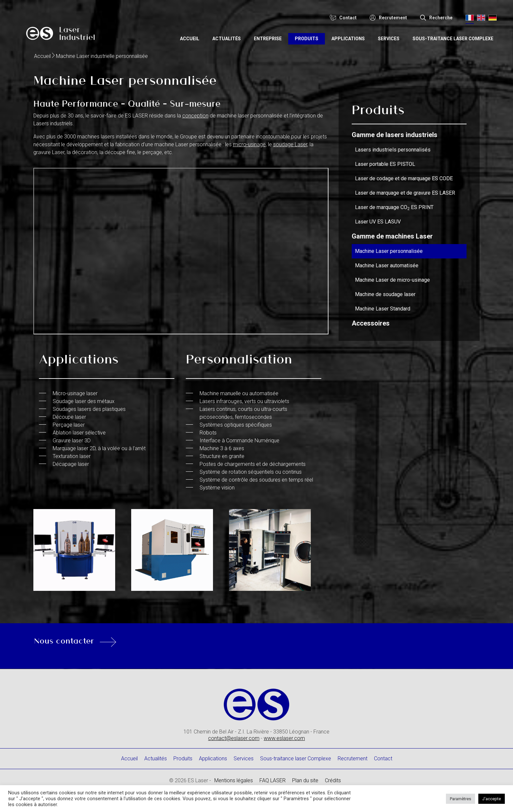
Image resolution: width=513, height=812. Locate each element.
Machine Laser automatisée (387, 265)
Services (406, 35)
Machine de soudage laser (385, 294)
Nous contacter (94, 640)
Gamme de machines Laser (392, 236)
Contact (383, 759)
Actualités (244, 35)
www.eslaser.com (284, 738)
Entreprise (285, 35)
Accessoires (371, 323)
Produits (324, 35)
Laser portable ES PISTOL (385, 164)
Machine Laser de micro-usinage (392, 280)
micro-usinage (249, 144)
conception (195, 116)
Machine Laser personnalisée (389, 251)
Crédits (333, 780)
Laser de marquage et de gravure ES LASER (405, 193)
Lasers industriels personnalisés (393, 150)
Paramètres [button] (460, 799)
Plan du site (305, 780)
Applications (366, 35)
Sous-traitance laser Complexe (462, 38)
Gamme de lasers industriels (395, 135)
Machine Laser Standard (383, 309)
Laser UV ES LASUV (378, 222)
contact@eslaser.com (234, 738)
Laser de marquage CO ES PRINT (394, 207)
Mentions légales (234, 780)
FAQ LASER (273, 780)
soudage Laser (290, 144)
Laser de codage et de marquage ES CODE (404, 178)
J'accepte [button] (492, 799)
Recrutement (353, 759)
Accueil (207, 35)
